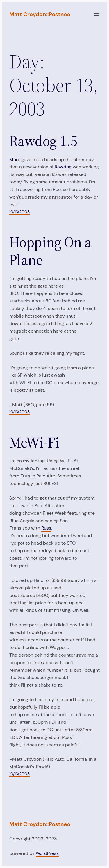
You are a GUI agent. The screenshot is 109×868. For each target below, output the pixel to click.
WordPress (47, 853)
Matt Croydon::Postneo (40, 14)
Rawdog (63, 167)
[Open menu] (96, 15)
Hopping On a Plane (50, 251)
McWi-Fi (34, 443)
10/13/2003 (19, 212)
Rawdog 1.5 (43, 141)
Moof (15, 159)
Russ (46, 528)
